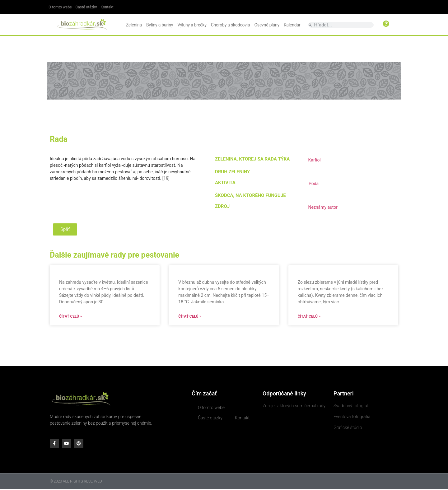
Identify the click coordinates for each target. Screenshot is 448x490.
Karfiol (314, 160)
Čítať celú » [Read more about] (70, 316)
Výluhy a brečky (192, 25)
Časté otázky (86, 7)
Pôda (314, 184)
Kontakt (107, 7)
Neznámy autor (323, 207)
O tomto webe (60, 7)
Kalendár (292, 25)
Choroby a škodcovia (231, 25)
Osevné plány (267, 25)
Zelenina (134, 25)
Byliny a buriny (160, 25)
